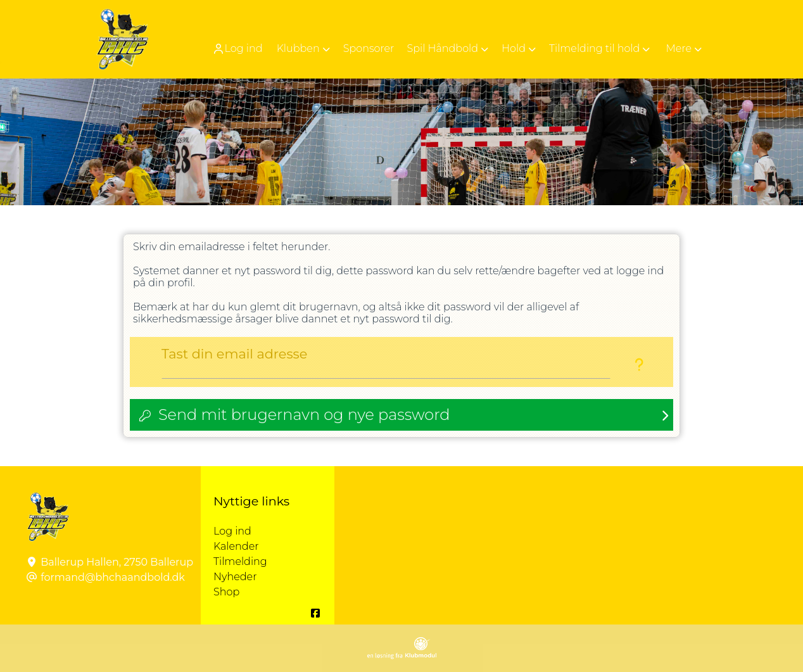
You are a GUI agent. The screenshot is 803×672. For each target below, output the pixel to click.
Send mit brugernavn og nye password (304, 415)
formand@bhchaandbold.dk (113, 577)
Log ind (237, 49)
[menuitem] (239, 48)
